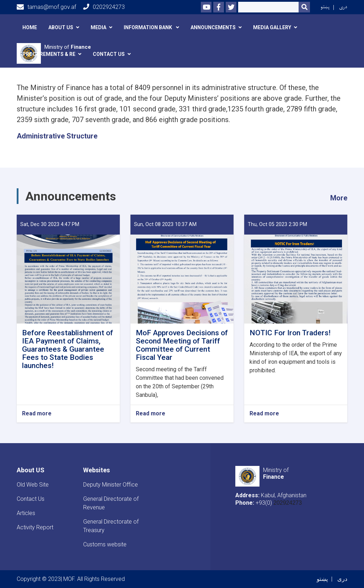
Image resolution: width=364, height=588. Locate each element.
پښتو (325, 7)
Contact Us (31, 499)
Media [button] (98, 27)
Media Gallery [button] (272, 27)
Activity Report (35, 527)
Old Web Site (33, 485)
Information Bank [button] (148, 27)
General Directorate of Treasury (111, 526)
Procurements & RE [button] (49, 54)
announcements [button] (213, 27)
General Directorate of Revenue (111, 503)
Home (30, 27)
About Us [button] (61, 27)
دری (343, 7)
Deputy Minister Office (111, 485)
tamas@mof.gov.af (46, 7)
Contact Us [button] (109, 54)
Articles (26, 513)
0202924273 (104, 7)
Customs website (105, 544)
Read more (37, 414)
